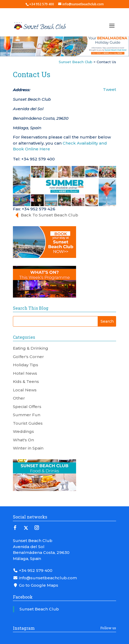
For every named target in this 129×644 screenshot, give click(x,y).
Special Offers (27, 407)
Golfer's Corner (28, 357)
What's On (23, 440)
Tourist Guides (28, 423)
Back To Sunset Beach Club (49, 215)
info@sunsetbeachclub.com (45, 578)
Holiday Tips (26, 365)
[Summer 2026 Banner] (64, 186)
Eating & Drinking (31, 348)
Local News (25, 390)
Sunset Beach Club (39, 609)
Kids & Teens (26, 381)
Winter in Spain (28, 448)
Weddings (23, 431)
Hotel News (25, 373)
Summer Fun (27, 415)
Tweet (110, 89)
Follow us (108, 628)
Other (19, 398)
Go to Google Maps (36, 585)
